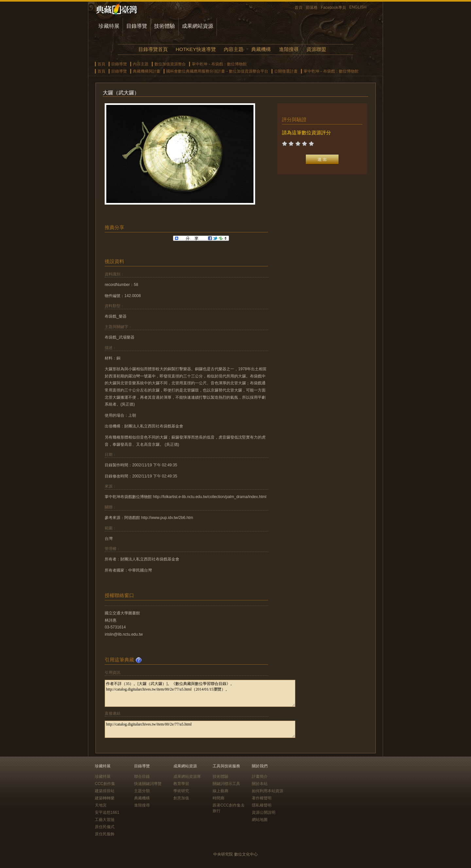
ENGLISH (358, 7)
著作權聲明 (262, 798)
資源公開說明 (264, 812)
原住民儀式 (105, 827)
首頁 (299, 8)
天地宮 (101, 805)
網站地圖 (260, 820)
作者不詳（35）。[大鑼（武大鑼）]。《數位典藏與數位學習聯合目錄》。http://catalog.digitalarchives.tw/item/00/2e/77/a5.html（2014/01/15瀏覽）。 (200, 693)
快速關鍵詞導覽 (148, 784)
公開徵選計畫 (286, 71)
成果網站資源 (198, 26)
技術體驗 (165, 26)
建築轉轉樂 (105, 798)
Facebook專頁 (333, 8)
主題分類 (142, 791)
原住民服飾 (105, 834)
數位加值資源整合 (170, 64)
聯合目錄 (142, 776)
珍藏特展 (109, 26)
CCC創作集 (105, 784)
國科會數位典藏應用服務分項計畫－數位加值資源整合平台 (217, 71)
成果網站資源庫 (187, 776)
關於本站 (260, 784)
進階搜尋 (289, 49)
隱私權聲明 (262, 805)
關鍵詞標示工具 (226, 784)
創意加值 (181, 798)
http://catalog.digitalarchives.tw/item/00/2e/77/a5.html (200, 729)
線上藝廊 (220, 791)
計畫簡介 (260, 776)
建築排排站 (105, 791)
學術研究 (181, 791)
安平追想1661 (107, 812)
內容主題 (234, 49)
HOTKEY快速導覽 (196, 49)
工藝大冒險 (105, 820)
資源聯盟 (316, 49)
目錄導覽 (137, 26)
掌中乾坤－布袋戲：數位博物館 (219, 64)
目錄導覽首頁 (153, 49)
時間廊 (218, 798)
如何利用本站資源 (268, 791)
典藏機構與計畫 (147, 71)
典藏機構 (261, 49)
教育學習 (181, 784)
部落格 (312, 8)
